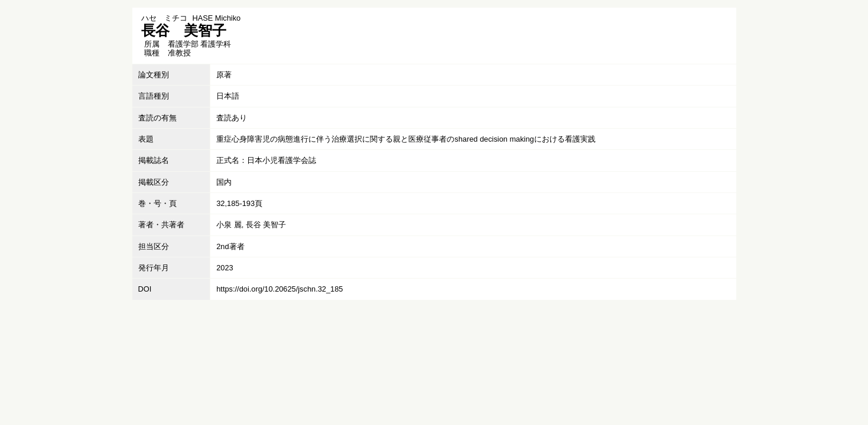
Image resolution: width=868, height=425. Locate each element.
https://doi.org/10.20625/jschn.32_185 (279, 289)
